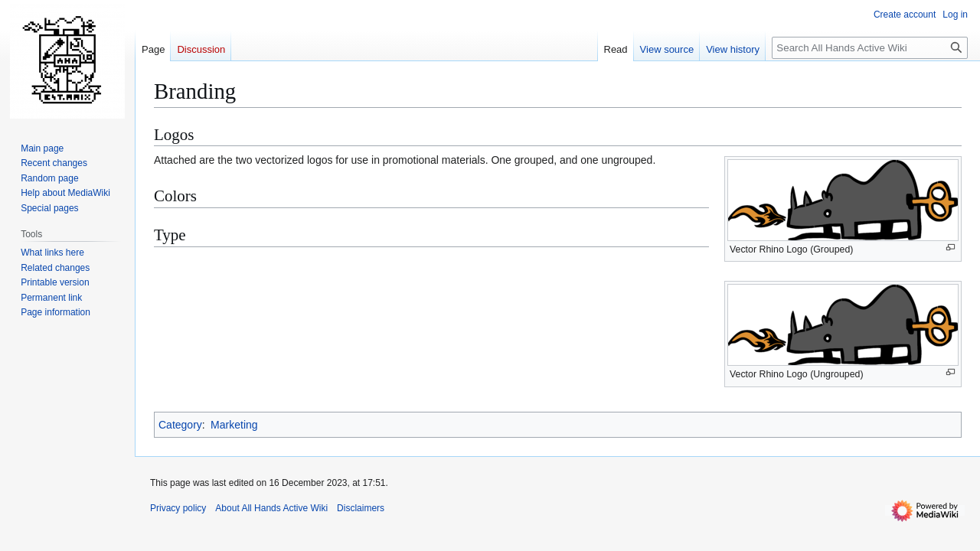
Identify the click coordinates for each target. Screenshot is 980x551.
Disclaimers (361, 508)
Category (180, 425)
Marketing (234, 425)
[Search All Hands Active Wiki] (870, 48)
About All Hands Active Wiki (271, 508)
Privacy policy (178, 508)
